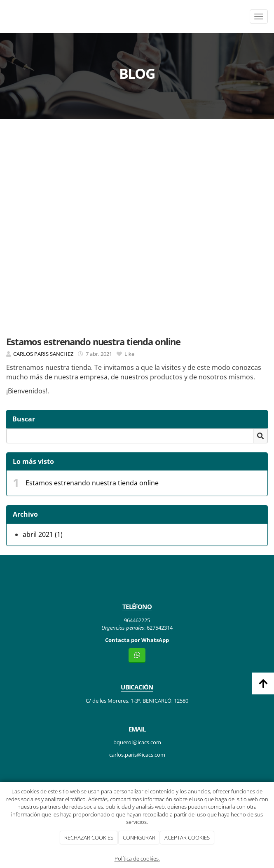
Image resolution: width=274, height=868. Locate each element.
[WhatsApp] (137, 655)
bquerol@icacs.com (137, 742)
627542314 (160, 628)
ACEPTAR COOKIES (187, 837)
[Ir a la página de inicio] (4, 16)
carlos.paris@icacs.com (137, 755)
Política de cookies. (137, 859)
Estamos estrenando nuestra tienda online (92, 483)
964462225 (137, 620)
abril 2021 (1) (43, 534)
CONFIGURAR (139, 837)
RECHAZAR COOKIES (89, 837)
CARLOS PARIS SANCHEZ (43, 354)
